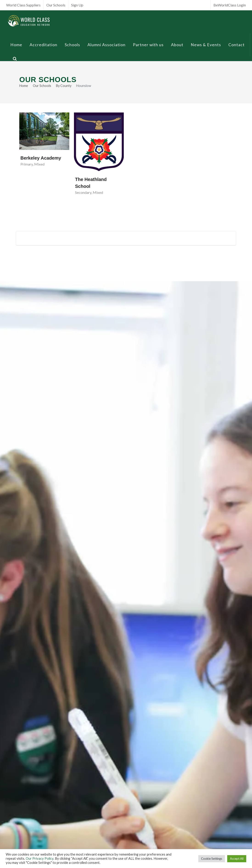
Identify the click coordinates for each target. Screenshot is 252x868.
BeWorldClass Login (230, 5)
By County (64, 86)
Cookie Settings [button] (212, 859)
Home (24, 86)
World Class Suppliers (23, 5)
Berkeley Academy (41, 158)
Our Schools (56, 5)
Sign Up (77, 5)
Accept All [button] (237, 859)
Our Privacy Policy (40, 858)
